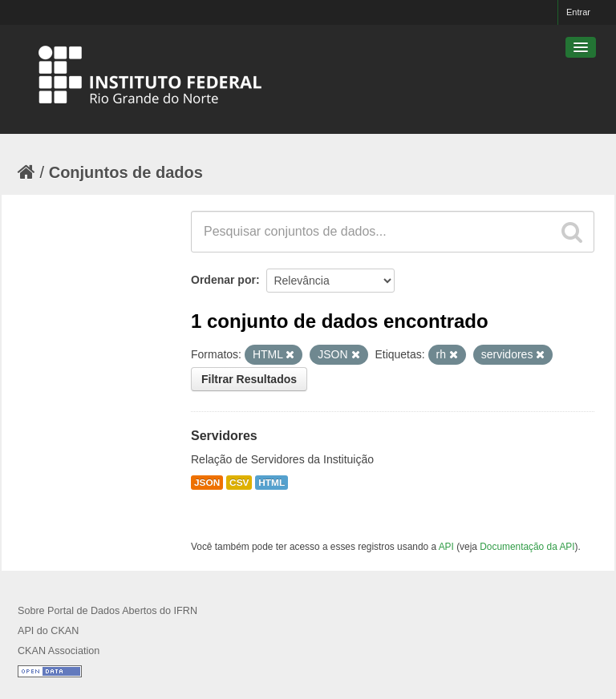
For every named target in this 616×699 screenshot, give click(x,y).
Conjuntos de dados (126, 172)
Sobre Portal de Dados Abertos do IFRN (107, 611)
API (446, 547)
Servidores (224, 436)
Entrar (578, 12)
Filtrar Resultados (249, 379)
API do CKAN (48, 631)
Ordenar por (223, 280)
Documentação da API (527, 547)
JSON (207, 483)
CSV (239, 483)
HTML (272, 483)
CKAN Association (59, 651)
